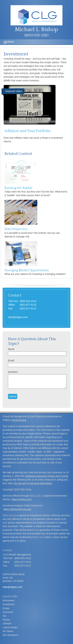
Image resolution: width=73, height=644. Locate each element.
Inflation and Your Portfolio (28, 131)
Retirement (8, 600)
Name (11, 349)
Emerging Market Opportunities (27, 270)
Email (11, 361)
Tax (4, 616)
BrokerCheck (19, 420)
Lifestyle (7, 623)
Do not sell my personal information (33, 483)
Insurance (8, 612)
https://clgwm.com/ (22, 499)
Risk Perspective (16, 229)
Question (13, 372)
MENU (10, 42)
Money (6, 620)
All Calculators (10, 635)
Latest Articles (10, 627)
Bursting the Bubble (18, 188)
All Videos (8, 631)
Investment (8, 604)
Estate (6, 608)
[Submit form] (13, 396)
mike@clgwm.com (18, 317)
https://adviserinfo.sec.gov (17, 509)
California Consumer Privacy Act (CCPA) (47, 476)
